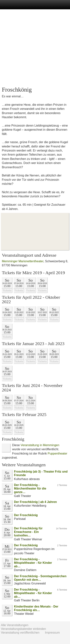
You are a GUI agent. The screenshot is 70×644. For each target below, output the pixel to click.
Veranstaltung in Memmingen (40, 445)
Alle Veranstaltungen (15, 625)
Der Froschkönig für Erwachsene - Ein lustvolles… (28, 532)
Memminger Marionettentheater (23, 261)
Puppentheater (57, 453)
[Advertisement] (35, 48)
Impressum (52, 633)
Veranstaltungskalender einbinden (23, 629)
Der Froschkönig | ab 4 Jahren (35, 502)
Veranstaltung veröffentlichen (20, 633)
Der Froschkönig (26, 515)
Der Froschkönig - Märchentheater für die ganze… (30, 488)
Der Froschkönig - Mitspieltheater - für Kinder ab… (33, 563)
